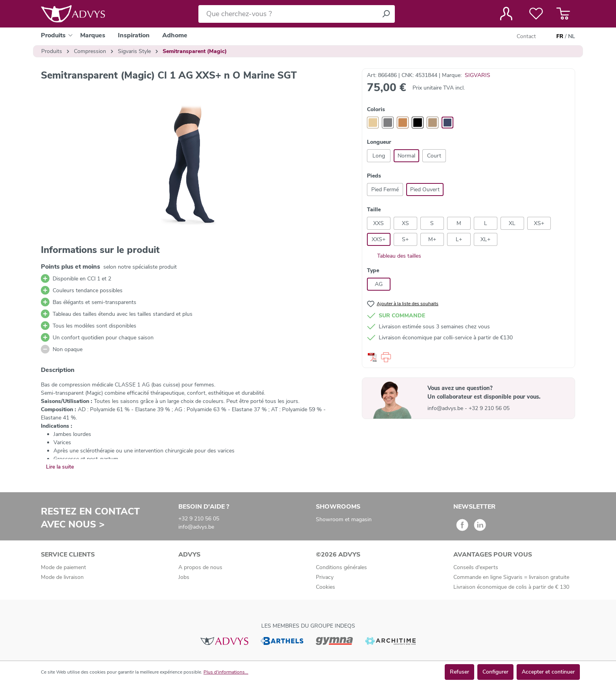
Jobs (184, 577)
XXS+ (379, 239)
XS (405, 223)
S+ (405, 239)
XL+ (485, 239)
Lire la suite (60, 467)
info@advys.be (446, 408)
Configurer (495, 672)
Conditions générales (341, 567)
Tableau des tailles (394, 256)
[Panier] (563, 14)
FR (560, 37)
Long (379, 156)
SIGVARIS (478, 75)
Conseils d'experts (476, 567)
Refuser (459, 672)
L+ (459, 239)
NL (572, 37)
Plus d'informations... (226, 672)
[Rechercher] (386, 14)
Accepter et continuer (548, 672)
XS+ (539, 223)
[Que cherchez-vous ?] (288, 14)
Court (434, 156)
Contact (526, 36)
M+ (432, 239)
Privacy (325, 577)
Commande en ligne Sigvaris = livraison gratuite (511, 577)
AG (379, 284)
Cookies (325, 587)
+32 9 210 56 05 (489, 408)
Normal (406, 156)
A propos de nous (200, 567)
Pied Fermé (385, 190)
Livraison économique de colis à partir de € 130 (511, 587)
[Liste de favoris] (536, 14)
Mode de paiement (63, 567)
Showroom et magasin (344, 519)
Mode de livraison (62, 577)
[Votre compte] (506, 14)
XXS (379, 223)
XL (512, 223)
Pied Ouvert (425, 190)
